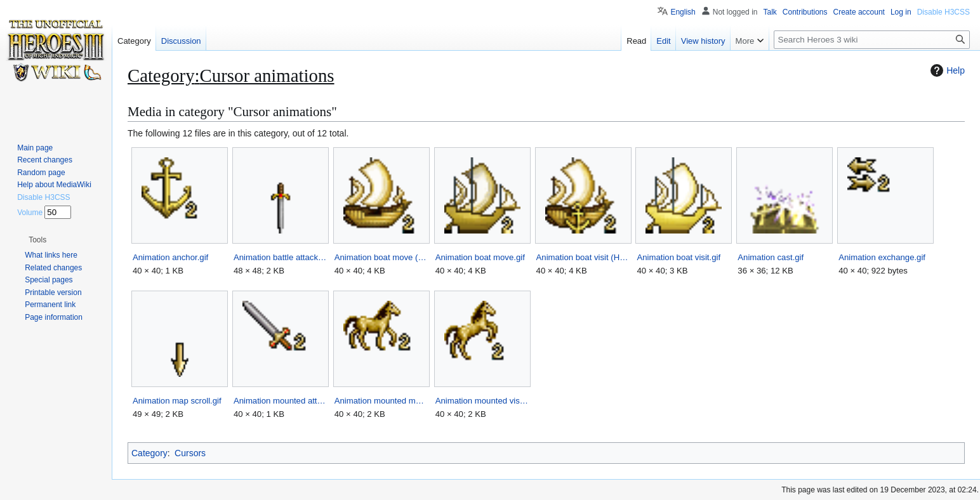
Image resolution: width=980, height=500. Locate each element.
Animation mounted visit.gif (482, 401)
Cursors (190, 453)
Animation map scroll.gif (177, 401)
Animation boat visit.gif (679, 257)
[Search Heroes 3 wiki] (872, 40)
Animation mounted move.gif (381, 401)
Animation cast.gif (771, 257)
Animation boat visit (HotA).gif (583, 257)
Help (946, 70)
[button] (37, 240)
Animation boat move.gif (480, 257)
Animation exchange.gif (882, 257)
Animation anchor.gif (170, 257)
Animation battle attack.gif (280, 257)
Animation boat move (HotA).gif (381, 257)
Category (149, 453)
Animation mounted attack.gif (280, 401)
